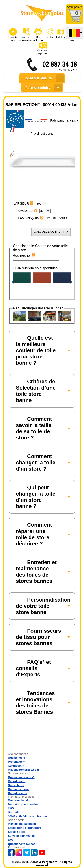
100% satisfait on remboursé (27, 816)
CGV (11, 808)
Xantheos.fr (16, 766)
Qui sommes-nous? (21, 777)
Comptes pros (17, 793)
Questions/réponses (22, 844)
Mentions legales (19, 800)
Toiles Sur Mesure (44, 78)
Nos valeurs (16, 785)
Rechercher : (25, 255)
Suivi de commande (21, 836)
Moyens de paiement (22, 824)
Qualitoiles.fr (17, 758)
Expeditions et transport (24, 828)
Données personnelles (23, 804)
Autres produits (44, 88)
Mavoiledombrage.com (23, 770)
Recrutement (17, 781)
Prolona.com (17, 762)
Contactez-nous (19, 789)
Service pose (17, 832)
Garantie (14, 812)
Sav (10, 840)
